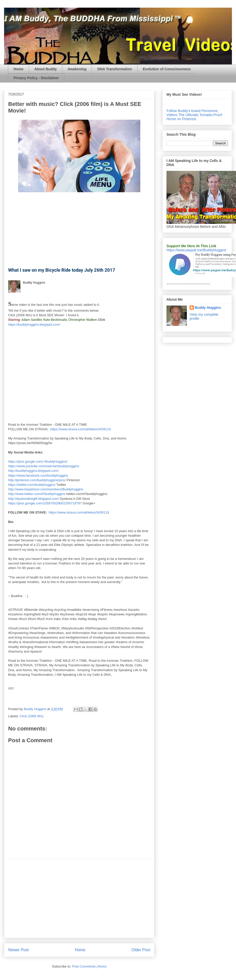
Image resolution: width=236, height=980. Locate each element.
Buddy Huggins (34, 282)
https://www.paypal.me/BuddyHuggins (196, 250)
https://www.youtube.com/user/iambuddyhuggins (44, 466)
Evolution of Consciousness (167, 69)
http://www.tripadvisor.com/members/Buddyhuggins (46, 489)
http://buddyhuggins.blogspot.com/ (33, 471)
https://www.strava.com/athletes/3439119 (81, 429)
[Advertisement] (79, 898)
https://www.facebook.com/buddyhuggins (38, 475)
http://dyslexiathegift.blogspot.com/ (33, 499)
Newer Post (18, 950)
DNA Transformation (115, 69)
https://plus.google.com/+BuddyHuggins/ (38, 461)
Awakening (77, 69)
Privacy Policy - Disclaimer (36, 78)
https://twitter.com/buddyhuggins (32, 485)
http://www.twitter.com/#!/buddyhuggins (37, 494)
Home (18, 69)
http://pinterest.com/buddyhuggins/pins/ (37, 480)
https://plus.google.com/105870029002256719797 (45, 503)
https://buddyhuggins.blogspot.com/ (34, 325)
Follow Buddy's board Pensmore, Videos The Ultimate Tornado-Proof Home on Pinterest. (194, 115)
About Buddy (46, 69)
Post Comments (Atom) (89, 966)
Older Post (141, 950)
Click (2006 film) (32, 716)
